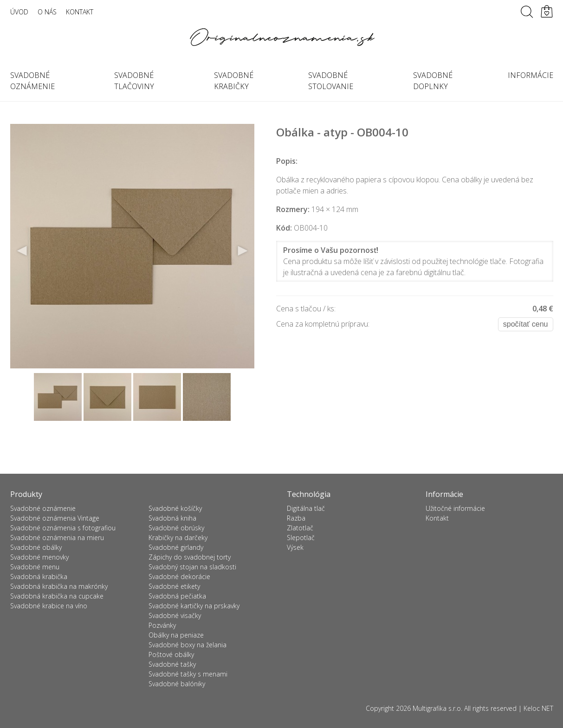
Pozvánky (162, 625)
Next (242, 251)
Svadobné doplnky (433, 81)
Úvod (19, 12)
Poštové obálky (171, 654)
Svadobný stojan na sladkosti (192, 567)
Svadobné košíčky (175, 508)
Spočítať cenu (526, 324)
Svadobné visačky (175, 615)
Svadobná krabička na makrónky (59, 586)
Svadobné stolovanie (331, 81)
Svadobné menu (35, 567)
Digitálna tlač (306, 508)
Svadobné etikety (174, 586)
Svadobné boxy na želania (188, 645)
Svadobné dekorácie (179, 577)
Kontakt (80, 12)
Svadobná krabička (39, 577)
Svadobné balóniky (177, 684)
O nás (47, 12)
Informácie (531, 75)
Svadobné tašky (172, 664)
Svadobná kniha (172, 518)
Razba (296, 518)
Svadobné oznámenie (32, 81)
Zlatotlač (300, 528)
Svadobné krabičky (234, 81)
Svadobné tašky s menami (188, 674)
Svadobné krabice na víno (49, 606)
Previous (22, 251)
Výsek (295, 547)
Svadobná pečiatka (177, 596)
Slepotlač (301, 538)
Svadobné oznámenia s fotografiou (63, 528)
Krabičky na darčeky (178, 538)
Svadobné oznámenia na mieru (57, 538)
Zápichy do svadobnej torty (190, 557)
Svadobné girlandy (176, 547)
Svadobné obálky (36, 547)
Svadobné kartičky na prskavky (194, 606)
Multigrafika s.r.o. (437, 708)
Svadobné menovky (39, 557)
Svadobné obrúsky (176, 528)
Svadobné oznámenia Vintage (55, 518)
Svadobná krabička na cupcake (57, 596)
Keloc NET (538, 708)
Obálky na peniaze (176, 635)
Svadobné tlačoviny (134, 81)
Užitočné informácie (455, 508)
